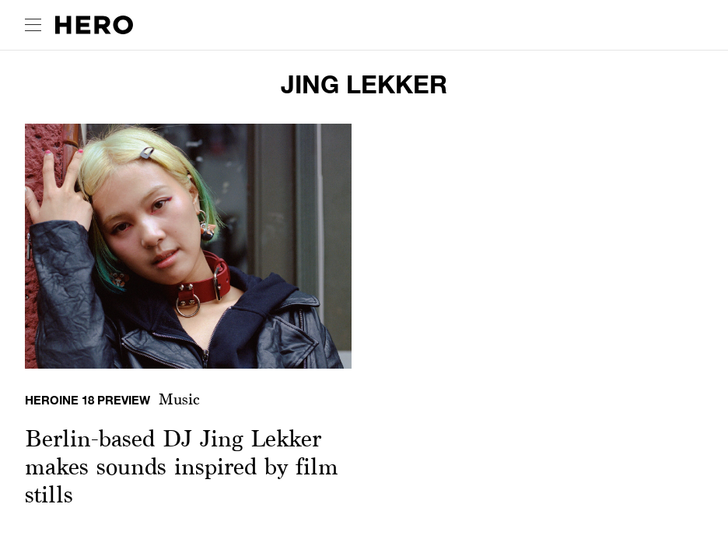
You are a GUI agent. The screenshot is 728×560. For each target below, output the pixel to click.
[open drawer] (33, 25)
